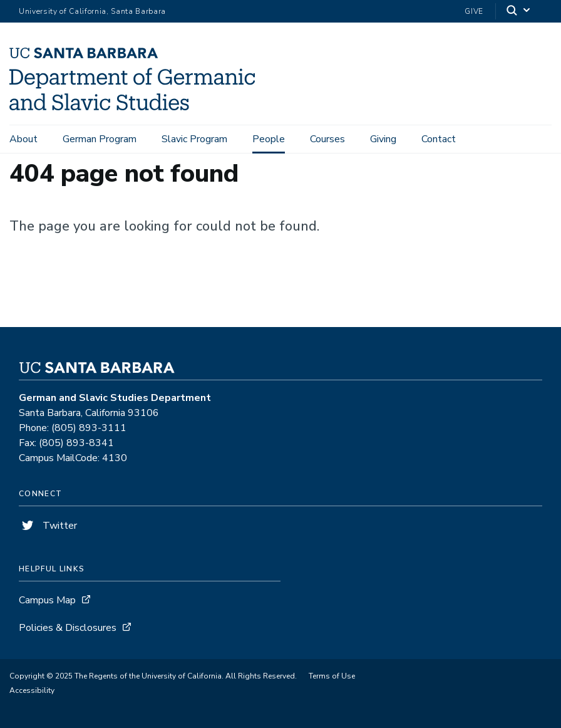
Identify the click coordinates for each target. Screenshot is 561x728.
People (269, 139)
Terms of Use (332, 676)
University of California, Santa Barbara (92, 11)
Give (474, 11)
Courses (327, 139)
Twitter (48, 526)
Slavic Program (194, 139)
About (23, 139)
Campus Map (47, 600)
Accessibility (32, 690)
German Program (100, 139)
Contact (439, 139)
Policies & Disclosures (68, 628)
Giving (383, 139)
